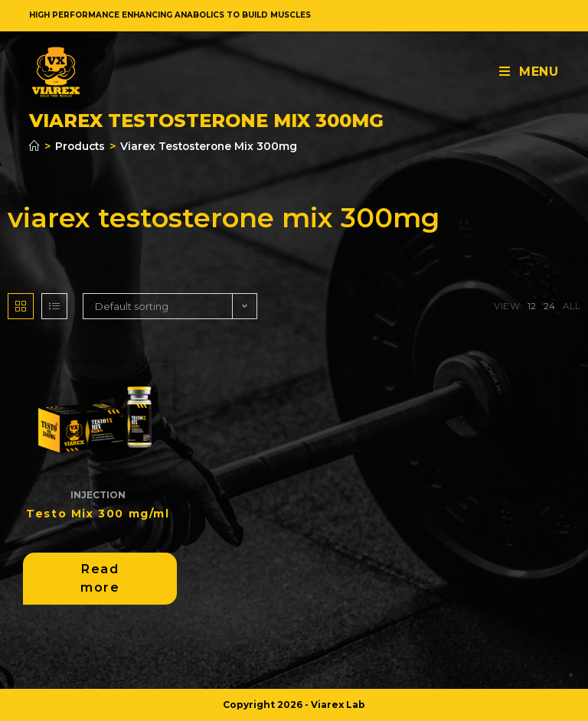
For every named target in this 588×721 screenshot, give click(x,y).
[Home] (34, 146)
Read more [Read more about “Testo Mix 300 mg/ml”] (100, 578)
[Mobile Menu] (529, 72)
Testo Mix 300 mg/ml (98, 514)
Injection (98, 495)
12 (532, 306)
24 (549, 306)
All (572, 306)
